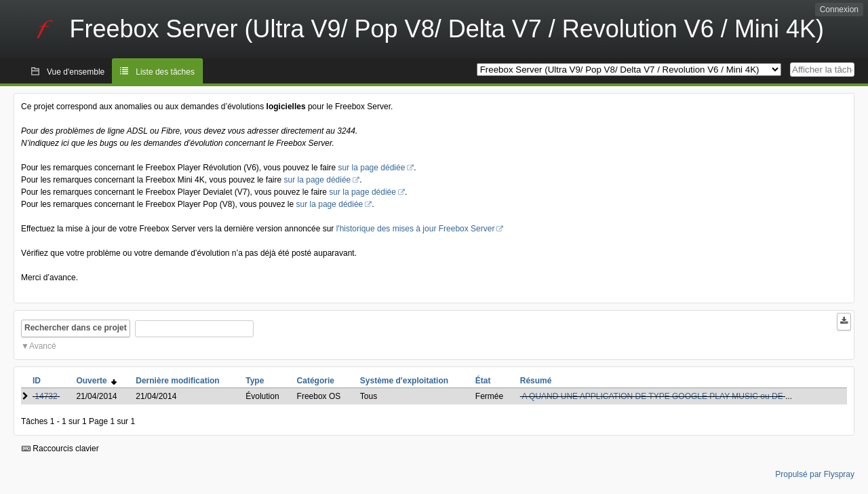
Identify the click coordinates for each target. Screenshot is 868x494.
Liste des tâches (165, 72)
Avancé (43, 346)
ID (37, 381)
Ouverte (96, 381)
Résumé (536, 381)
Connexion (839, 9)
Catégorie (316, 381)
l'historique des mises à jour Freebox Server (416, 229)
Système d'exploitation (404, 381)
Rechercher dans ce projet (76, 328)
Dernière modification (177, 381)
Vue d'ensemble (76, 72)
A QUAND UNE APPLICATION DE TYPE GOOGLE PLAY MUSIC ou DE (652, 396)
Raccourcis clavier (60, 449)
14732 (46, 396)
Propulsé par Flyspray (815, 474)
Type (255, 381)
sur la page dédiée (372, 168)
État (483, 381)
